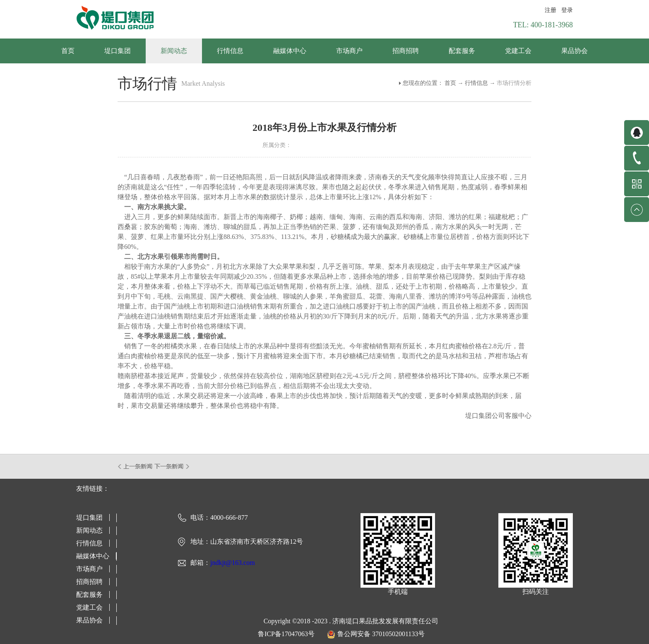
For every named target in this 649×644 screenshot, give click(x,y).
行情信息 (476, 83)
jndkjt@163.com (233, 563)
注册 (550, 10)
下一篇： (172, 466)
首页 (68, 51)
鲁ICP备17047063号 (286, 634)
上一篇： (136, 466)
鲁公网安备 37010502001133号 (381, 634)
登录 (567, 10)
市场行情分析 (514, 83)
